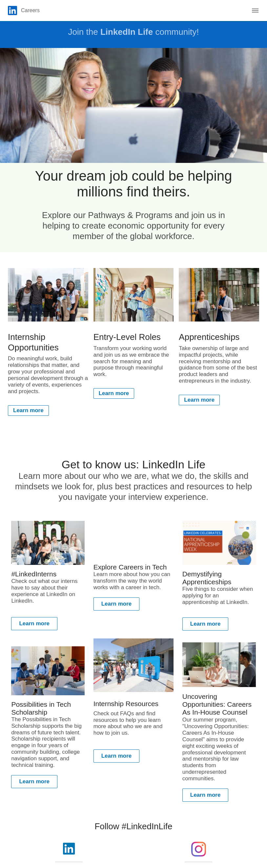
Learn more (28, 410)
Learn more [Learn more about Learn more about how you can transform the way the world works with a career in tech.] (117, 604)
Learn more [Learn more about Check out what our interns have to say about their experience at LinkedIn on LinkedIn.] (34, 623)
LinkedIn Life (127, 32)
